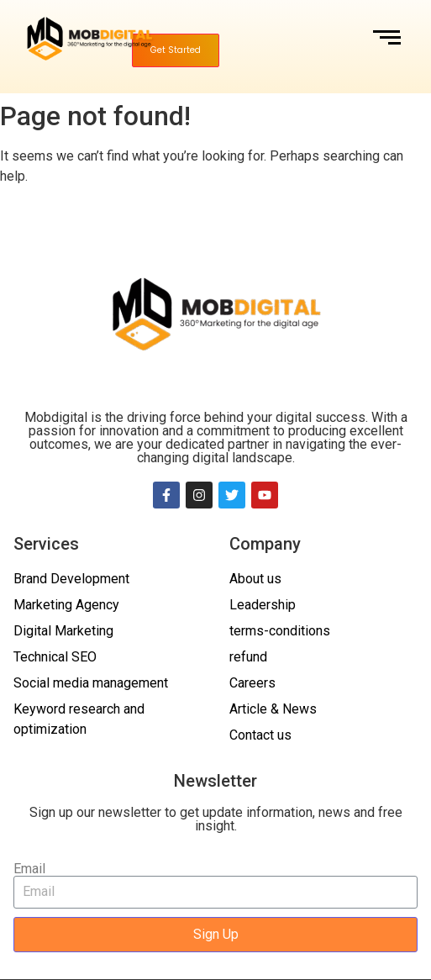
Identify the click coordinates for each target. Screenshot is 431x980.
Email (29, 869)
